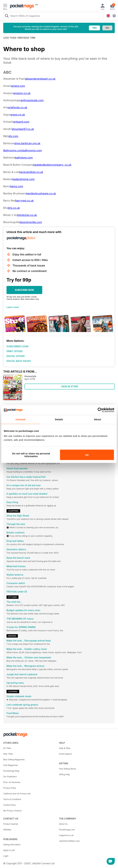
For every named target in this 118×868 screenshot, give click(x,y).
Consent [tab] (21, 419)
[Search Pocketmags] (7, 16)
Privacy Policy (10, 788)
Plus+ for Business (12, 782)
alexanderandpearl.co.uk (40, 79)
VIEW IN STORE (70, 386)
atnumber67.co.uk (23, 129)
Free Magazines (11, 765)
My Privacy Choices (12, 811)
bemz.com (17, 186)
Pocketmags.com (67, 830)
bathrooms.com (32, 150)
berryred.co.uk (25, 201)
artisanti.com (21, 122)
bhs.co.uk (14, 208)
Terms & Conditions (12, 799)
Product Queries (11, 824)
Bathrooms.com (13, 150)
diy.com (13, 136)
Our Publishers (10, 777)
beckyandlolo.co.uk (31, 172)
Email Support (65, 754)
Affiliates (7, 830)
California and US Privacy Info (17, 794)
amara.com (18, 86)
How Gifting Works (68, 769)
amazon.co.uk (22, 93)
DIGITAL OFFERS (16, 356)
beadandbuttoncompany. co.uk (52, 165)
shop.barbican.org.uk (27, 143)
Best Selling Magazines (14, 760)
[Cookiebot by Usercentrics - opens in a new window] (100, 410)
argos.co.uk (18, 115)
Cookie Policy (10, 805)
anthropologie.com (32, 100)
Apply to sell (9, 850)
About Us (63, 824)
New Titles (8, 754)
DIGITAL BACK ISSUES (19, 361)
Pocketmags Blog (11, 771)
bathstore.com (24, 158)
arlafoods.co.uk (18, 107)
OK (87, 455)
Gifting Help (64, 774)
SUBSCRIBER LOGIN (17, 346)
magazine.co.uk (66, 835)
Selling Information (12, 845)
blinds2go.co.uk (27, 215)
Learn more (13, 307)
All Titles (7, 748)
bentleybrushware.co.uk (41, 193)
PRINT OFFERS (15, 351)
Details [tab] (59, 419)
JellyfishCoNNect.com (69, 841)
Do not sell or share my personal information (31, 455)
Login (6, 856)
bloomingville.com (31, 222)
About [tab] (98, 419)
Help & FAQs (65, 748)
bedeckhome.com (24, 179)
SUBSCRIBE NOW (24, 290)
